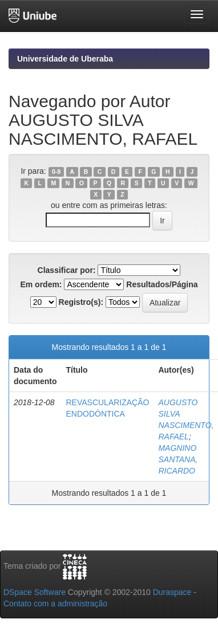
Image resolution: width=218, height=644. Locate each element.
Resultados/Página (162, 284)
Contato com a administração (55, 604)
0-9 (56, 172)
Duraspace (172, 592)
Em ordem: (41, 284)
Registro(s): (81, 302)
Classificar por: (67, 270)
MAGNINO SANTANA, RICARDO (178, 459)
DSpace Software (35, 592)
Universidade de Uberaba (65, 59)
